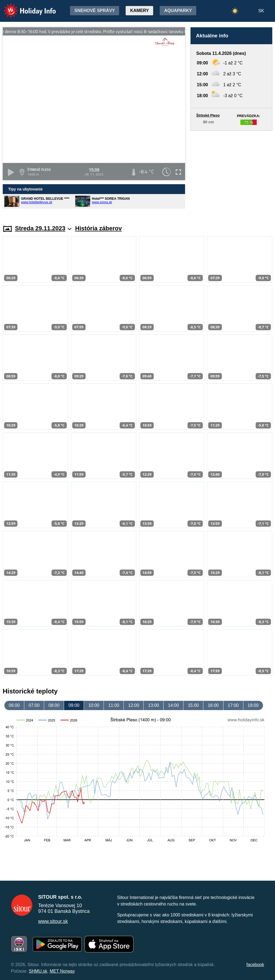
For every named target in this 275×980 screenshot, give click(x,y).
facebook (255, 965)
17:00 (233, 705)
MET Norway (62, 971)
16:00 (213, 705)
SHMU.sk (38, 971)
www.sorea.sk (102, 202)
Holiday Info (25, 7)
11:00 (114, 705)
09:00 (74, 705)
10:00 (94, 705)
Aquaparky (178, 11)
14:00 (173, 705)
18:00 (253, 705)
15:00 (193, 705)
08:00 (54, 705)
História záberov (99, 228)
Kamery (139, 11)
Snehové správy (95, 11)
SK (261, 11)
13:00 (153, 705)
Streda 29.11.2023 (43, 228)
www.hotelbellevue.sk (37, 202)
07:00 (34, 705)
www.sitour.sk (53, 921)
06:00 (14, 705)
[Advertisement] (231, 172)
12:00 (134, 705)
